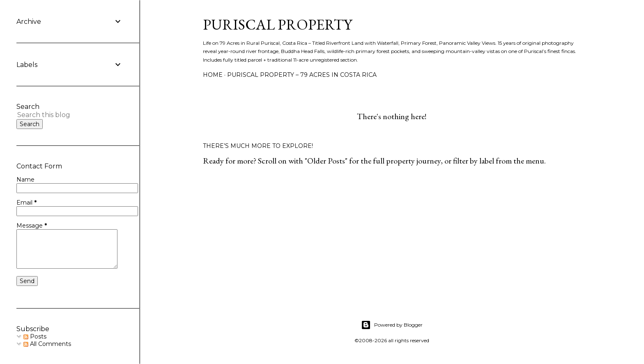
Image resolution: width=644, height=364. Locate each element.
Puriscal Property (277, 24)
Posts (35, 336)
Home (213, 75)
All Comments (47, 344)
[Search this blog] (60, 115)
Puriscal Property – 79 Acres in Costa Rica (302, 75)
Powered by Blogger (392, 325)
